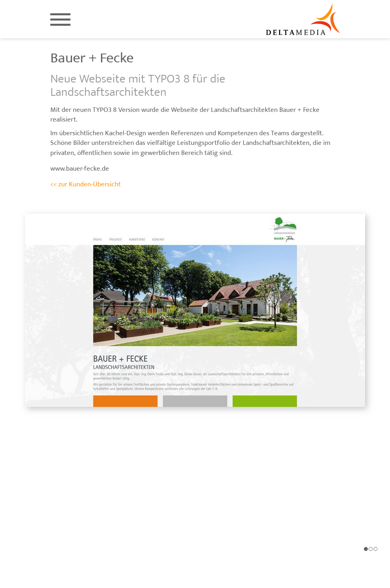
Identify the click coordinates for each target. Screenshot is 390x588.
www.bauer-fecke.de (80, 169)
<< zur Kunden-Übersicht (86, 184)
